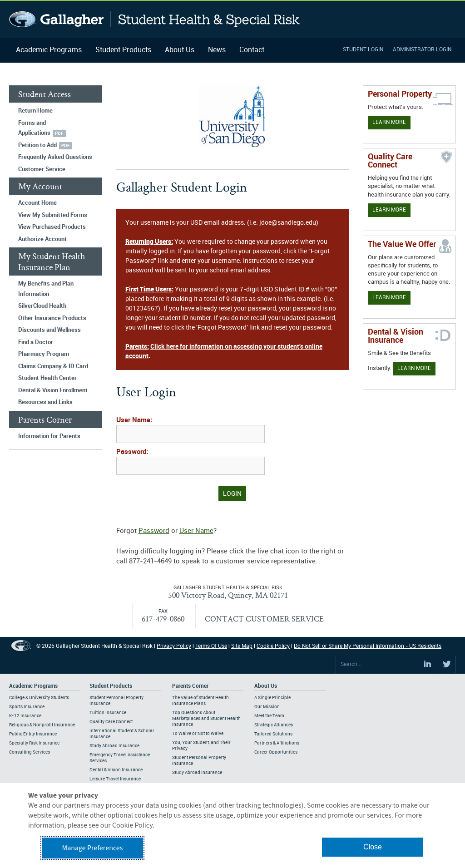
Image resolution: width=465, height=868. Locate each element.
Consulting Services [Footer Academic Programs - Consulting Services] (30, 752)
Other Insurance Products (52, 318)
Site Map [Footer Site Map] (242, 646)
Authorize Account (42, 239)
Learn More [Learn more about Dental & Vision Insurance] (414, 368)
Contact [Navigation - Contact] (252, 50)
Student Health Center (47, 378)
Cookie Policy (273, 646)
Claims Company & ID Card (53, 366)
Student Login (363, 50)
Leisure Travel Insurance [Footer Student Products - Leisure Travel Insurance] (115, 779)
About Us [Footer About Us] (266, 686)
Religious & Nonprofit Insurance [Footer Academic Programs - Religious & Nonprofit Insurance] (42, 725)
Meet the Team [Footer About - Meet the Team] (269, 716)
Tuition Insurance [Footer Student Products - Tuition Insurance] (108, 713)
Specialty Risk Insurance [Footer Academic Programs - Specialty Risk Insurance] (34, 743)
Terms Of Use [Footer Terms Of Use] (211, 646)
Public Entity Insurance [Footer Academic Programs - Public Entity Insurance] (33, 734)
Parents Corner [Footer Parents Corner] (190, 686)
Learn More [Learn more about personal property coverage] (389, 122)
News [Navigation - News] (217, 50)
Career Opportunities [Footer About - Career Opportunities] (276, 752)
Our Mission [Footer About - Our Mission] (267, 707)
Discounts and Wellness (49, 330)
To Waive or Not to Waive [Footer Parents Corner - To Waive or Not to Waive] (198, 734)
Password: (132, 452)
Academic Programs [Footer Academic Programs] (33, 686)
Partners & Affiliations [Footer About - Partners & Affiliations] (277, 743)
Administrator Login (422, 50)
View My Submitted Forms (53, 215)
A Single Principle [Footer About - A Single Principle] (272, 698)
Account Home (37, 203)
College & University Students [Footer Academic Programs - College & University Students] (39, 698)
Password (154, 531)
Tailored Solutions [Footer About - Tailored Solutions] (273, 734)
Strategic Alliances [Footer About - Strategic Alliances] (274, 725)
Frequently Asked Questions (55, 157)
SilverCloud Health (42, 306)
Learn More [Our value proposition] (389, 298)
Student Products (123, 50)
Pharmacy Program (44, 354)
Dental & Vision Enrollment (53, 390)
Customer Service (42, 169)
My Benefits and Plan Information (46, 289)
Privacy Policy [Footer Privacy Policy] (174, 646)
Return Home (35, 111)
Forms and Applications (34, 128)
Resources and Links (45, 402)
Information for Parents (49, 436)
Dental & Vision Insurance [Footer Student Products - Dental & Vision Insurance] (116, 770)
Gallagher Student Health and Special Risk (155, 19)
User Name (196, 531)
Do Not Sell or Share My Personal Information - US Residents (368, 646)
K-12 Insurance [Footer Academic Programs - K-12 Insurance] (25, 716)
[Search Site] (377, 665)
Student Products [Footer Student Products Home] (111, 686)
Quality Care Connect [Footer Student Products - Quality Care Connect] (111, 722)
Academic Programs (49, 50)
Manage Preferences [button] (93, 848)
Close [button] (373, 847)
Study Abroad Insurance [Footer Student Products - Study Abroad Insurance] (114, 746)
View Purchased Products (52, 227)
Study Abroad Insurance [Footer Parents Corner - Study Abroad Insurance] (197, 773)
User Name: (134, 420)
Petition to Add (37, 145)
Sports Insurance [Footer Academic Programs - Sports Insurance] (27, 707)
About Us (180, 50)
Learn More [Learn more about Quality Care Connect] (389, 210)
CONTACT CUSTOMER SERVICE (264, 619)
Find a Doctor (36, 342)
